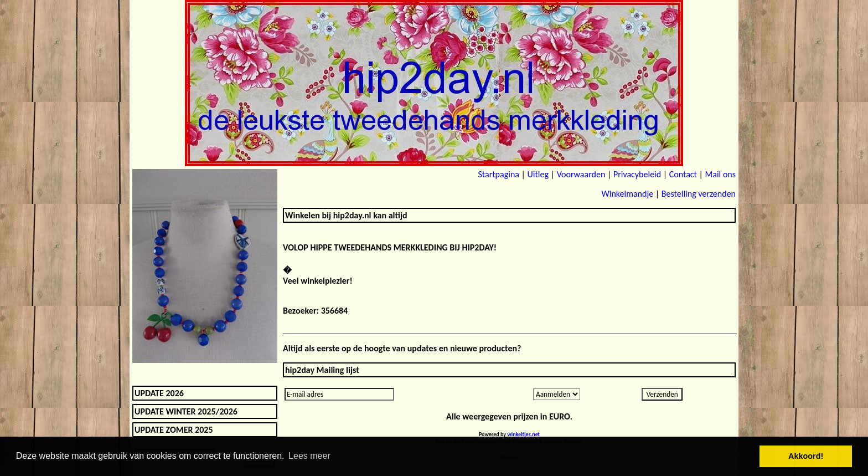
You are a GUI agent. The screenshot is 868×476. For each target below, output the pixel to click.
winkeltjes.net (523, 434)
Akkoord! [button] (806, 456)
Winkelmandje (627, 194)
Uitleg (538, 174)
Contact (683, 174)
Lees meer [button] (309, 456)
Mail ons (720, 174)
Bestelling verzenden (699, 194)
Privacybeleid (637, 174)
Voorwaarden (581, 174)
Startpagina (498, 174)
